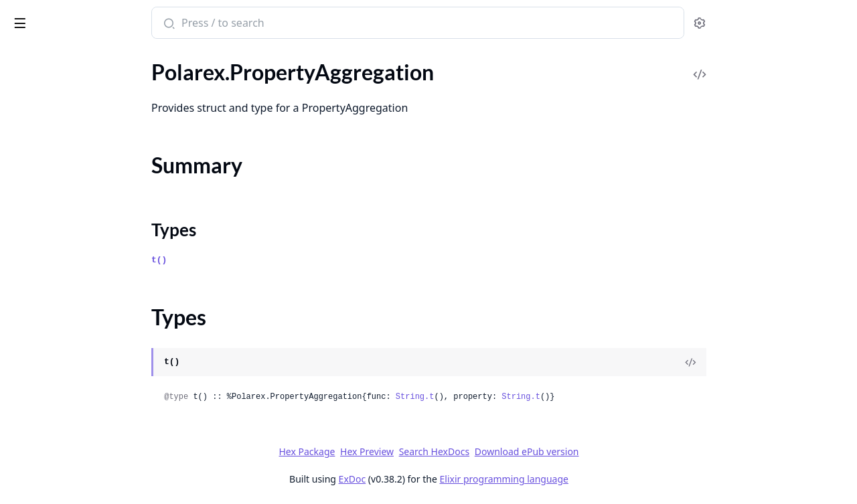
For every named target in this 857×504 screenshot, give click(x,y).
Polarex (32, 16)
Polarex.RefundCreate (61, 241)
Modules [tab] (81, 57)
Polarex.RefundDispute (63, 259)
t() (259, 260)
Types (37, 145)
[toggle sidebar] (183, 21)
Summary (45, 129)
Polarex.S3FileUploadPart (69, 440)
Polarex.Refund (45, 205)
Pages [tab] (24, 57)
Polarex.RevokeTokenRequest (78, 332)
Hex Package (407, 451)
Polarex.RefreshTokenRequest (79, 187)
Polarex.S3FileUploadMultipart (82, 422)
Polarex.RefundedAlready (69, 277)
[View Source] (791, 362)
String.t (515, 397)
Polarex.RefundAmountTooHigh (83, 223)
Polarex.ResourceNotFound (73, 314)
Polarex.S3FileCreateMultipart (80, 368)
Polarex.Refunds (47, 296)
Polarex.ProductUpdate (64, 69)
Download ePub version (627, 451)
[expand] (187, 72)
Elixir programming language (604, 479)
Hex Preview (467, 451)
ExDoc (452, 479)
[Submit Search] (268, 24)
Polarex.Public (43, 169)
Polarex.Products (49, 87)
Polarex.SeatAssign (54, 458)
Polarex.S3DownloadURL (68, 350)
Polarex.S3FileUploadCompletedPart (95, 404)
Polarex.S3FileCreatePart (68, 386)
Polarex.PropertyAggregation (77, 105)
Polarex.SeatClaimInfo (61, 494)
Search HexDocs (534, 452)
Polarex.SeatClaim (52, 476)
